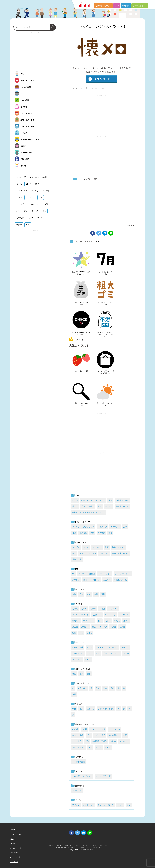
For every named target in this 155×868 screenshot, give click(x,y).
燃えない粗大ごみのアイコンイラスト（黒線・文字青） (105, 335)
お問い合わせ (14, 853)
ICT (77, 569)
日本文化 (79, 757)
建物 (89, 674)
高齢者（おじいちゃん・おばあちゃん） (89, 512)
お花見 (102, 609)
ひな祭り (76, 621)
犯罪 (96, 594)
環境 (103, 594)
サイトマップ (14, 862)
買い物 (126, 653)
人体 (125, 527)
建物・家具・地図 (83, 669)
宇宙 (105, 688)
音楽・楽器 (77, 659)
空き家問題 (77, 791)
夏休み (126, 621)
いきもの (79, 704)
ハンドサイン (89, 805)
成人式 (75, 627)
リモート (46, 191)
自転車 (113, 741)
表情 (100, 506)
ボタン (120, 805)
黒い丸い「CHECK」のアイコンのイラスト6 (81, 334)
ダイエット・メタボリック (83, 527)
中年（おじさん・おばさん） (93, 500)
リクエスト (30, 197)
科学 (74, 553)
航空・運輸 (104, 553)
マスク (40, 218)
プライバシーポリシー (17, 857)
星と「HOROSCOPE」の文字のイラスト (81, 273)
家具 (81, 674)
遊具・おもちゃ (79, 747)
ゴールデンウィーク (80, 615)
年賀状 (19, 225)
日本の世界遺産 (79, 762)
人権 (74, 594)
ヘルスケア (102, 527)
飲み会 (88, 659)
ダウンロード (102, 79)
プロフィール (22, 191)
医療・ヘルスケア (83, 522)
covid (45, 177)
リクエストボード (140, 6)
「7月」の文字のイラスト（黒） (105, 273)
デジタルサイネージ (123, 574)
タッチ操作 (34, 177)
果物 (26, 211)
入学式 (108, 621)
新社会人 (85, 627)
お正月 (84, 609)
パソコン (76, 580)
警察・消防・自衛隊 (120, 553)
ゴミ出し (35, 191)
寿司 (46, 204)
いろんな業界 (81, 542)
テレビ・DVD (78, 653)
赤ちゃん (109, 506)
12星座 (29, 184)
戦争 (89, 594)
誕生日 (90, 633)
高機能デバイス (120, 580)
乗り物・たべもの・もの (85, 724)
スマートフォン (105, 574)
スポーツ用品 (100, 735)
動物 (74, 709)
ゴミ (89, 735)
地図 (74, 674)
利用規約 (126, 6)
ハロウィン (124, 615)
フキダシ (35, 211)
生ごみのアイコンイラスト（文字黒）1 (81, 303)
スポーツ (125, 647)
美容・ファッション (88, 553)
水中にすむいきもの (106, 709)
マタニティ (115, 527)
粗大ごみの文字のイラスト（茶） (105, 303)
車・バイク (124, 741)
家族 (110, 500)
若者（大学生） (88, 506)
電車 (90, 747)
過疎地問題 (80, 786)
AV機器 (75, 729)
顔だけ (19, 197)
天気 (98, 688)
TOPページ (13, 830)
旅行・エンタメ (119, 547)
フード (86, 547)
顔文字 (30, 218)
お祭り (93, 609)
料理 (41, 197)
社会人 (75, 506)
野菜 (44, 211)
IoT (74, 574)
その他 (75, 88)
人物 (77, 495)
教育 (107, 547)
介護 (74, 533)
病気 (110, 533)
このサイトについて (103, 6)
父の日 (122, 627)
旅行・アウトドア (100, 627)
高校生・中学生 (122, 506)
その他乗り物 (114, 735)
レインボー (36, 204)
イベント (79, 604)
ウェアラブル (114, 729)
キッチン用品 (78, 735)
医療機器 (101, 533)
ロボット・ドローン (91, 580)
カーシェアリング (103, 776)
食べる (19, 184)
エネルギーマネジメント (82, 776)
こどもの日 (97, 615)
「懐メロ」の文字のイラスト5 (102, 27)
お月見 (75, 609)
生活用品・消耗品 (100, 741)
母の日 (113, 627)
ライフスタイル (82, 642)
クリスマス (113, 609)
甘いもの (20, 218)
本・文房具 (77, 741)
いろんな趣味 (78, 647)
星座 (112, 688)
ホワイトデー (89, 621)
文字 (81, 88)
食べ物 (99, 747)
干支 (81, 709)
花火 (81, 633)
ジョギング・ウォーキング (107, 647)
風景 (74, 694)
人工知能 (107, 580)
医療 (92, 533)
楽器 (87, 741)
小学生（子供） (122, 500)
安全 (81, 594)
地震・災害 (82, 688)
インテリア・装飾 (98, 729)
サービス (76, 547)
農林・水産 (77, 559)
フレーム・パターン (106, 805)
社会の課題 (80, 589)
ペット (90, 653)
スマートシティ (82, 771)
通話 (37, 184)
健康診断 (83, 533)
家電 (125, 735)
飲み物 (108, 747)
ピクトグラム (22, 204)
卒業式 (117, 621)
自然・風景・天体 (83, 683)
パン (18, 211)
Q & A (117, 6)
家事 (98, 653)
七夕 (100, 621)
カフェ (90, 647)
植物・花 (90, 709)
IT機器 (84, 729)
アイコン (76, 805)
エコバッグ (21, 177)
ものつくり (97, 547)
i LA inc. (77, 850)
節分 (74, 633)
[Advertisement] (101, 114)
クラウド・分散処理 (87, 574)
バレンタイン (110, 615)
